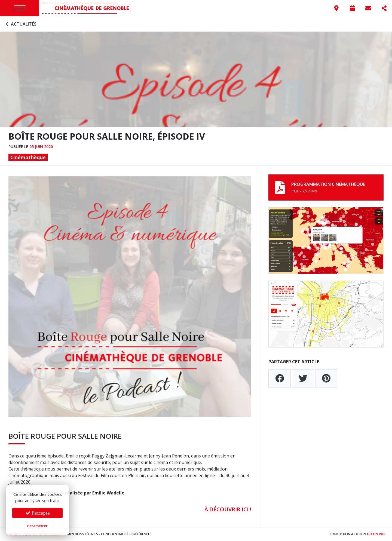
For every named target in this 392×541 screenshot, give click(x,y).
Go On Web (376, 534)
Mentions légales (83, 534)
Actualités (20, 24)
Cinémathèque (28, 157)
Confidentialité (115, 534)
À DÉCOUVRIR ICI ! (228, 509)
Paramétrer (37, 526)
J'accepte (38, 513)
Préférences (142, 534)
